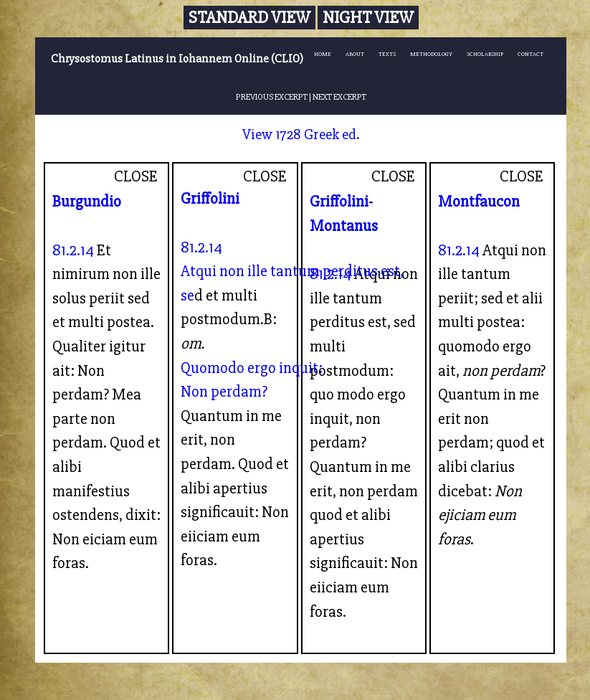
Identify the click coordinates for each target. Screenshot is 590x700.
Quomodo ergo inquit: (252, 368)
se (187, 295)
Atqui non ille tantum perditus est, (292, 271)
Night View (368, 18)
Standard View (249, 18)
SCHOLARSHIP (485, 54)
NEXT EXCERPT (339, 97)
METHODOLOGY (431, 54)
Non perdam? (224, 392)
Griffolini (210, 199)
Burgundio (87, 202)
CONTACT (530, 54)
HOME (323, 54)
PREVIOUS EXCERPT (272, 97)
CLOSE (136, 176)
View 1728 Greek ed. (301, 134)
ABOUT (355, 54)
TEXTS (387, 54)
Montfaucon (479, 202)
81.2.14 (73, 250)
